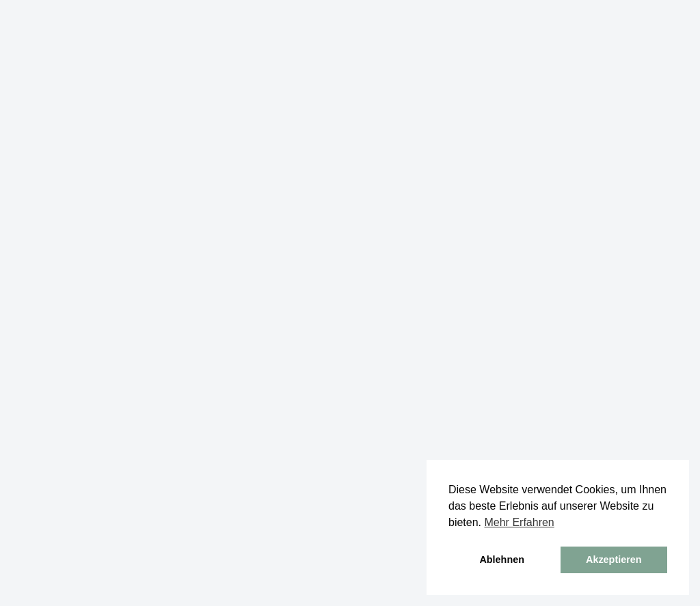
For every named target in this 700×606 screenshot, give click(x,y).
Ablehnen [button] (502, 560)
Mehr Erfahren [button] (519, 522)
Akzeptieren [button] (614, 560)
